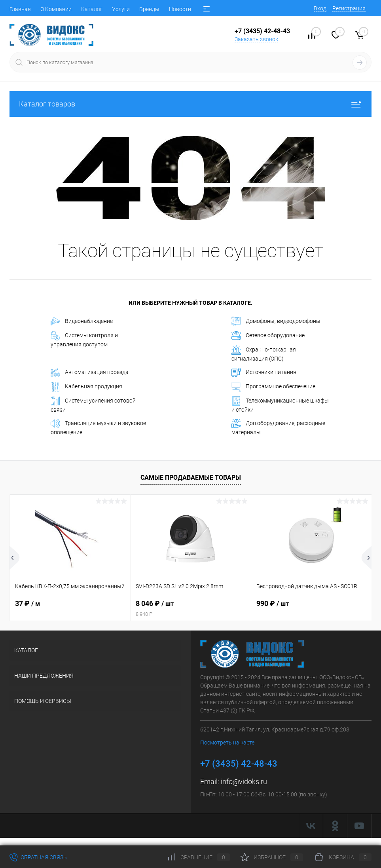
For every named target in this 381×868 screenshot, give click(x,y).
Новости (180, 9)
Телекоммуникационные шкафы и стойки (280, 405)
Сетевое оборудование (268, 336)
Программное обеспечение (273, 387)
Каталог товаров (190, 104)
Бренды (149, 9)
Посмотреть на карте (227, 743)
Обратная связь (38, 857)
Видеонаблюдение (82, 321)
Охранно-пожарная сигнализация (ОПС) (264, 353)
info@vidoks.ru (244, 782)
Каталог (92, 9)
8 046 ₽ (191, 608)
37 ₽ (27, 603)
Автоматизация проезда (90, 372)
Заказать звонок (256, 39)
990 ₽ (273, 603)
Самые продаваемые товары (191, 478)
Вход (320, 8)
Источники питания (264, 372)
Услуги (121, 9)
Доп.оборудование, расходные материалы (278, 427)
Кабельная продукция (86, 387)
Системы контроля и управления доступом (84, 339)
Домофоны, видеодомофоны (276, 321)
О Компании (56, 9)
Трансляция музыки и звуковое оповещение (98, 427)
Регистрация (349, 8)
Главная (20, 9)
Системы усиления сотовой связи (93, 405)
